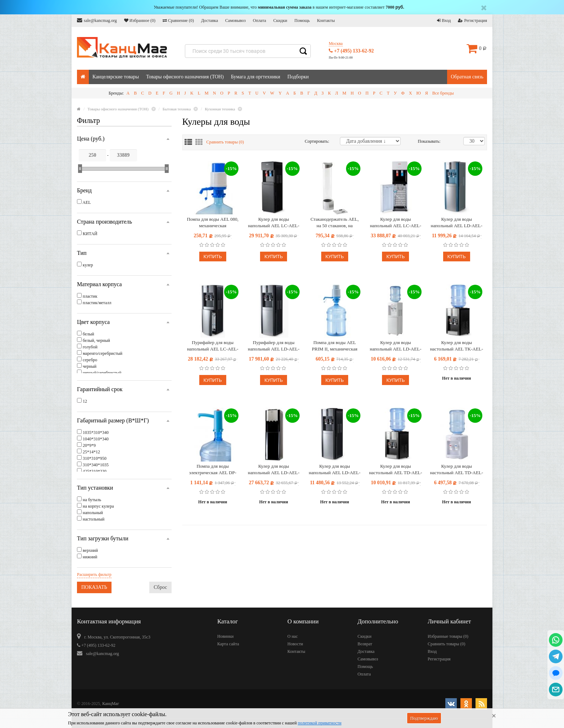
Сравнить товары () (225, 142)
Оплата (260, 20)
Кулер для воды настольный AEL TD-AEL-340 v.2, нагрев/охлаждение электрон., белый (456, 470)
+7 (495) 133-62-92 (351, 51)
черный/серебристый (102, 373)
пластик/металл (97, 303)
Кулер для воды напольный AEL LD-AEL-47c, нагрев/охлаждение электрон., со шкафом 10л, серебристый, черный (335, 470)
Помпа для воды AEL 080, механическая (213, 222)
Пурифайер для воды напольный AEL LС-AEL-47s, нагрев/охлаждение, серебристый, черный (213, 346)
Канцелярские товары (116, 77)
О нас (293, 636)
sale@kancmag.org (97, 20)
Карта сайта (228, 644)
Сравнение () (178, 20)
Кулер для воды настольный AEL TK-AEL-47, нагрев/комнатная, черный (456, 346)
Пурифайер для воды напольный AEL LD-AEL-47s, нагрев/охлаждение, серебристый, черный (274, 346)
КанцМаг (111, 704)
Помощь (302, 20)
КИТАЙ (90, 234)
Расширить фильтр (94, 574)
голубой (90, 347)
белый (88, 334)
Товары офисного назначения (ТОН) (185, 77)
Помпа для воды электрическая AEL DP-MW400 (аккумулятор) (213, 470)
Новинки (225, 636)
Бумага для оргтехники (256, 77)
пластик (90, 296)
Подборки (298, 77)
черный (90, 366)
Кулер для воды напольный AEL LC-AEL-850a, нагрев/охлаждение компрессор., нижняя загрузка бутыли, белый (395, 223)
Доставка (210, 20)
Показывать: (426, 141)
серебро (90, 360)
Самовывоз (235, 20)
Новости (295, 644)
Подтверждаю (424, 718)
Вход (444, 20)
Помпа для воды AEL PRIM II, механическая (335, 346)
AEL (87, 202)
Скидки (280, 20)
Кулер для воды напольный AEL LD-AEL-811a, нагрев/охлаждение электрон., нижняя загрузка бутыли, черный (274, 470)
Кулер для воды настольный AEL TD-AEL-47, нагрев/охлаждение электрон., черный (396, 470)
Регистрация (472, 20)
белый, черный (96, 340)
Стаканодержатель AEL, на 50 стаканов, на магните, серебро (335, 223)
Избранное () (140, 20)
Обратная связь (467, 77)
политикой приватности (320, 723)
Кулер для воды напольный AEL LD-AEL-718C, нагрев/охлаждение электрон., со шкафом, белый (395, 346)
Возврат (365, 644)
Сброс (160, 587)
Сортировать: (317, 141)
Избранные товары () (448, 636)
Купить (213, 257)
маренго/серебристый (103, 353)
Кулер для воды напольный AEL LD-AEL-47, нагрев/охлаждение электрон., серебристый (457, 223)
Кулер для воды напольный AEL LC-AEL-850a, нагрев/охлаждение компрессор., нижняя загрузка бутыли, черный (274, 223)
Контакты (326, 20)
